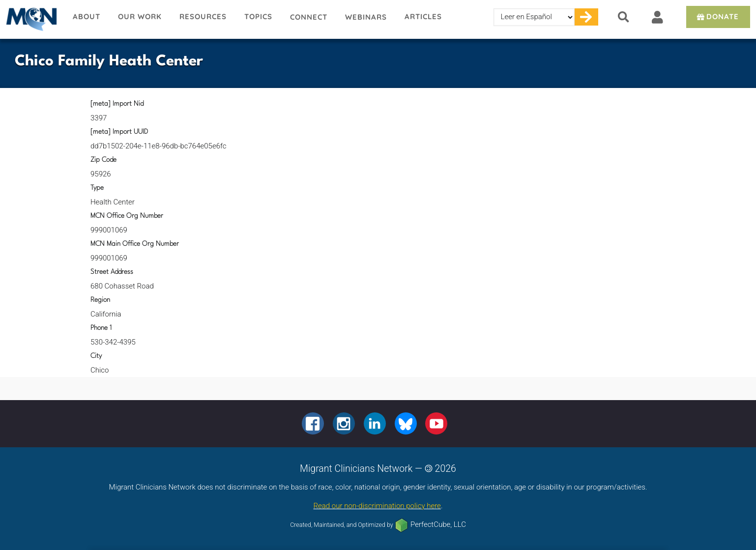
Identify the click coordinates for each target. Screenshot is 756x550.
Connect (309, 17)
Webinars (366, 17)
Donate (717, 16)
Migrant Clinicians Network (32, 19)
